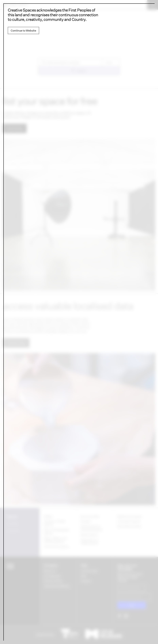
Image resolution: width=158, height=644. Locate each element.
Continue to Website (23, 30)
